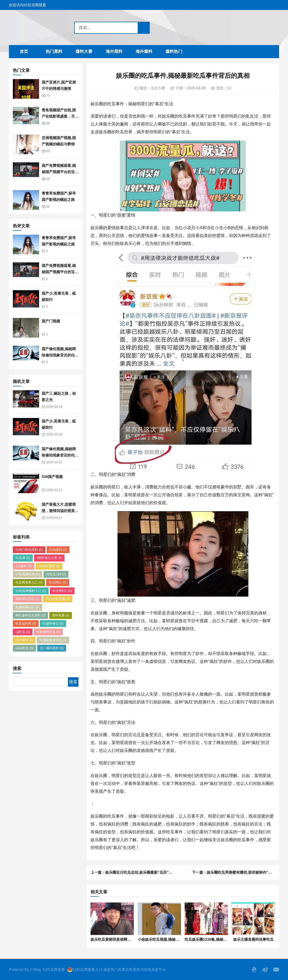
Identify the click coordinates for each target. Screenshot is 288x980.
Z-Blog (35, 970)
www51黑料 (49, 566)
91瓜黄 (23, 558)
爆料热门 (174, 51)
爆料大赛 (84, 51)
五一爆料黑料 (52, 648)
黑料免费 (61, 615)
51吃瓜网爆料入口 (31, 591)
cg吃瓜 (23, 632)
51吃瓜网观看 (54, 970)
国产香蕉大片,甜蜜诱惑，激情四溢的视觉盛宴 (60, 511)
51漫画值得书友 (53, 640)
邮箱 (276, 970)
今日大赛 (158, 88)
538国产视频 (52, 477)
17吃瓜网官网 (27, 574)
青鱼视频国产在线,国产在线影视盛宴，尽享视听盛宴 (60, 116)
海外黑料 (114, 51)
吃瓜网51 (58, 582)
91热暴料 (58, 550)
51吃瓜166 (56, 574)
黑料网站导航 (27, 599)
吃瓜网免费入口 (29, 582)
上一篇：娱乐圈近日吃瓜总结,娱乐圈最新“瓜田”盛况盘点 (137, 872)
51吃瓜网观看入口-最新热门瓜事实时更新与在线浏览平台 (116, 970)
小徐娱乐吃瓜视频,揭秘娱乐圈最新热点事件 (173, 939)
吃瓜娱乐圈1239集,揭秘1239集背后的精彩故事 (223, 939)
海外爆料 (144, 51)
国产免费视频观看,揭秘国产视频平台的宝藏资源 (60, 172)
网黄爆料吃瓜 (48, 632)
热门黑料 (54, 51)
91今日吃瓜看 (58, 599)
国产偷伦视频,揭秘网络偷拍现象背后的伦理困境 (60, 355)
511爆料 (24, 566)
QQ (254, 970)
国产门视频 (51, 321)
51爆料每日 (53, 624)
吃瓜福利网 (26, 624)
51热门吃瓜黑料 (29, 550)
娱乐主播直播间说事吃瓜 (253, 939)
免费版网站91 (27, 607)
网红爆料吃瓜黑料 (30, 615)
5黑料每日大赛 (49, 558)
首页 (24, 51)
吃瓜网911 (62, 591)
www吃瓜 (24, 648)
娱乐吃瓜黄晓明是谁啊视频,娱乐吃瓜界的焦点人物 (131, 939)
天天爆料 (24, 640)
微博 (265, 970)
